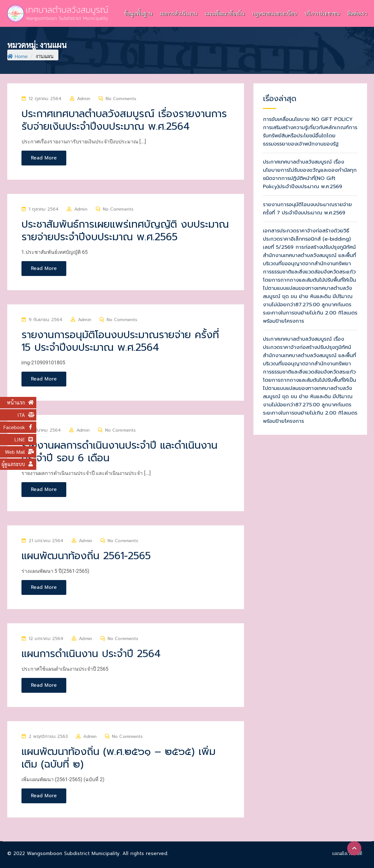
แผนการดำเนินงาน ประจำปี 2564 (91, 654)
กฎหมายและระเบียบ (275, 13)
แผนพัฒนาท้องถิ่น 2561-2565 (86, 556)
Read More (44, 158)
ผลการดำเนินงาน (179, 13)
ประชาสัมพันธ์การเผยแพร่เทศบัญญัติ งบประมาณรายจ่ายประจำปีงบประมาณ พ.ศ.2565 (125, 231)
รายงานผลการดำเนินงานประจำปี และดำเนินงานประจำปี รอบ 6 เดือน (119, 452)
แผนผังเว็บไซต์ (347, 853)
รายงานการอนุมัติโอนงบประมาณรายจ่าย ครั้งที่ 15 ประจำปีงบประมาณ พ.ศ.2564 (120, 341)
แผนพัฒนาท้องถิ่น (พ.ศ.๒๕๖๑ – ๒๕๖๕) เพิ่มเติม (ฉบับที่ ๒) (119, 758)
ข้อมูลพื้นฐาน (138, 13)
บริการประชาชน (322, 13)
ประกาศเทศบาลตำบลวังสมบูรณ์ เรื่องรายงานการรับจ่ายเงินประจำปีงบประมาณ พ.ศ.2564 (124, 120)
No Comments (121, 99)
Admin (84, 99)
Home (18, 56)
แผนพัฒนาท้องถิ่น (225, 13)
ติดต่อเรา (357, 13)
